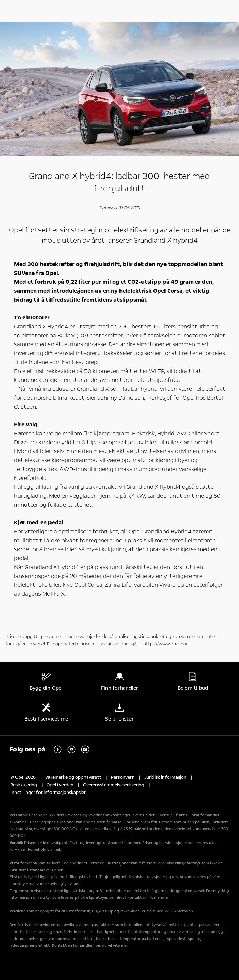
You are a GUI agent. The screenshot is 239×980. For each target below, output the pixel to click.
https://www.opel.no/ (165, 644)
